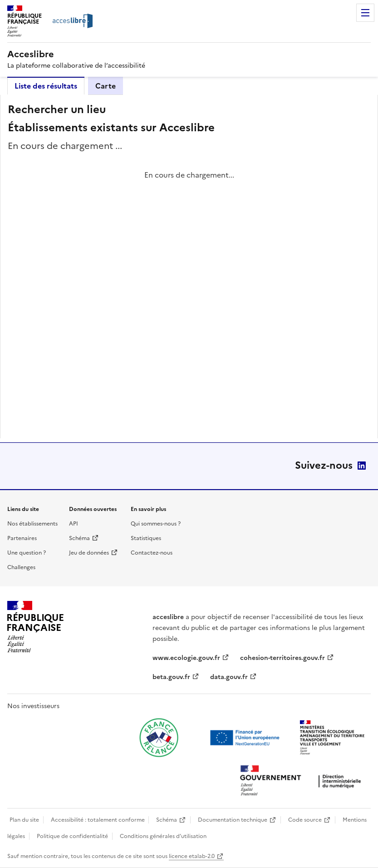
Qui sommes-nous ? (156, 524)
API (74, 524)
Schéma (79, 538)
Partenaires (22, 538)
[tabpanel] (189, 267)
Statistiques (146, 538)
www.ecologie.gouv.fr (186, 658)
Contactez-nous (152, 553)
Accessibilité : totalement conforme (98, 820)
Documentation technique (233, 820)
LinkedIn (362, 466)
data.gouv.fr (229, 677)
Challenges (21, 567)
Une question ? (27, 553)
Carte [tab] (106, 86)
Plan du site (24, 820)
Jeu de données (89, 553)
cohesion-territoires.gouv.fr (282, 658)
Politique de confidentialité (72, 836)
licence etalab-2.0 (192, 856)
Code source (305, 820)
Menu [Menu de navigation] (365, 13)
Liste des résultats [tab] (46, 86)
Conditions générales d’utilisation (163, 836)
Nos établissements (32, 524)
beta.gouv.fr (171, 677)
